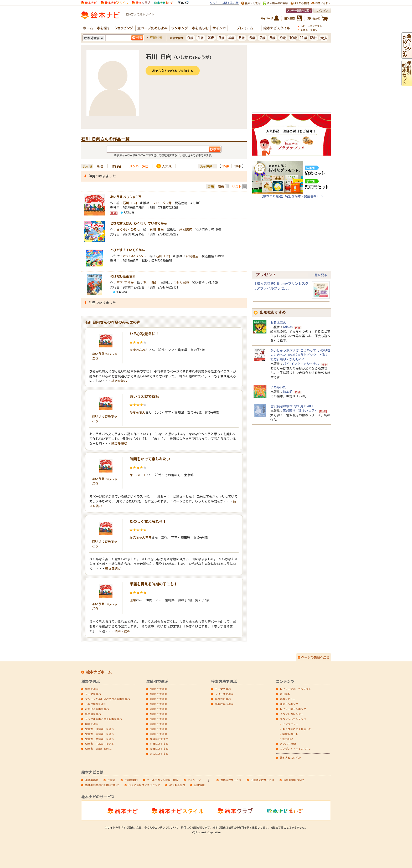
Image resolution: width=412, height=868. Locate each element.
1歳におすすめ (159, 694)
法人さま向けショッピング (144, 785)
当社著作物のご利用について (102, 785)
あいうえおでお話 (144, 397)
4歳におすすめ (159, 709)
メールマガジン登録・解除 (163, 780)
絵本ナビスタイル (290, 758)
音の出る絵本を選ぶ (97, 709)
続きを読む (119, 381)
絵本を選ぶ (92, 689)
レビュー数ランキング (293, 709)
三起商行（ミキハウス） (300, 410)
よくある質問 (177, 785)
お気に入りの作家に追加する (173, 71)
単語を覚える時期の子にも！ (153, 584)
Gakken (288, 327)
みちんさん (137, 412)
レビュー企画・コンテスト (296, 689)
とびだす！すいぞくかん (127, 250)
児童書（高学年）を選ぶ (100, 739)
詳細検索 (156, 38)
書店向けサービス (231, 780)
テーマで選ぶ (223, 689)
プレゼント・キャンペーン (296, 749)
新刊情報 (285, 694)
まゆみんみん (139, 350)
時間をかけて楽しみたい (150, 459)
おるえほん (278, 322)
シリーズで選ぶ (224, 694)
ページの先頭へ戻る (315, 657)
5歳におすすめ (159, 714)
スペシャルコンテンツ (293, 719)
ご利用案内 (131, 780)
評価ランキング (289, 704)
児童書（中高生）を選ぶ (100, 744)
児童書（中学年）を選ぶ (100, 734)
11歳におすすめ (159, 744)
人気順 (167, 166)
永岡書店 (186, 229)
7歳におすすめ (159, 724)
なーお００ (137, 475)
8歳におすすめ (159, 729)
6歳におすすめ (159, 719)
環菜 (133, 600)
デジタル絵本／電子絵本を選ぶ (104, 719)
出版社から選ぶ (224, 704)
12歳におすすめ (159, 749)
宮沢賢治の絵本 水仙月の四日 (292, 406)
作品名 (116, 166)
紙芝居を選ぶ (93, 714)
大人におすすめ (159, 754)
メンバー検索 (288, 744)
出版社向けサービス (262, 780)
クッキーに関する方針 (224, 3)
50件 (238, 166)
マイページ (194, 780)
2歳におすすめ (159, 699)
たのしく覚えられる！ (148, 522)
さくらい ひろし (128, 229)
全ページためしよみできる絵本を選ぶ (107, 699)
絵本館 (288, 392)
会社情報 (199, 785)
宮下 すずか (125, 283)
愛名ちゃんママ (141, 537)
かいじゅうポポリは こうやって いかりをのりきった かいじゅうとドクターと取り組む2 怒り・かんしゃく (300, 355)
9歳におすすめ (159, 734)
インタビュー (290, 724)
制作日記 (288, 739)
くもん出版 (181, 283)
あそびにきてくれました (297, 729)
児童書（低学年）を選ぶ (100, 729)
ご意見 (111, 780)
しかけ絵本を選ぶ (96, 704)
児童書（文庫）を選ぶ (98, 749)
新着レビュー (288, 699)
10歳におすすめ (159, 739)
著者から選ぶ (223, 699)
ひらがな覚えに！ (144, 334)
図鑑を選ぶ (92, 724)
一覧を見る (319, 275)
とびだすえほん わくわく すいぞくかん (138, 223)
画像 (221, 187)
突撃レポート (290, 734)
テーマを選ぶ (93, 694)
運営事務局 (92, 780)
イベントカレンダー (292, 714)
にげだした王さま (123, 276)
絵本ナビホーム (99, 672)
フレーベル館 (162, 203)
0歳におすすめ (159, 689)
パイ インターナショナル (301, 364)
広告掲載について (294, 780)
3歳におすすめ (159, 704)
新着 (100, 166)
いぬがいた (278, 387)
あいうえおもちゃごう (126, 197)
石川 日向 (130, 203)
